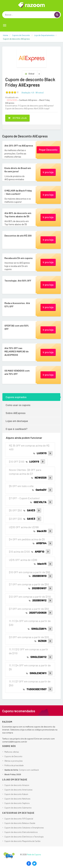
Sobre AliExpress (16, 413)
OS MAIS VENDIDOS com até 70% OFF (17, 372)
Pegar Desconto (48, 150)
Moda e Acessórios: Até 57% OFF (17, 305)
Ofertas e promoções (14, 761)
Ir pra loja (17, 118)
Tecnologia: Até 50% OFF (18, 281)
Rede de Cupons (34, 854)
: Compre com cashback (22, 770)
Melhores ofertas (12, 752)
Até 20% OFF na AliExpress (19, 145)
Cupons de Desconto (13, 756)
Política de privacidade (14, 765)
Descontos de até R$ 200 (18, 235)
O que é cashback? (17, 429)
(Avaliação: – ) (33, 93)
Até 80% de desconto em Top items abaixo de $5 (18, 215)
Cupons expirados (16, 397)
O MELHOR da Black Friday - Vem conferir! (18, 192)
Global (29, 74)
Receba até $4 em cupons (19, 258)
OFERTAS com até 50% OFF (17, 327)
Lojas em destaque (17, 421)
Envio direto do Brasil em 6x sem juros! (18, 170)
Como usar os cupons (18, 405)
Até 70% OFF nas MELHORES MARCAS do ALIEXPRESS (17, 351)
